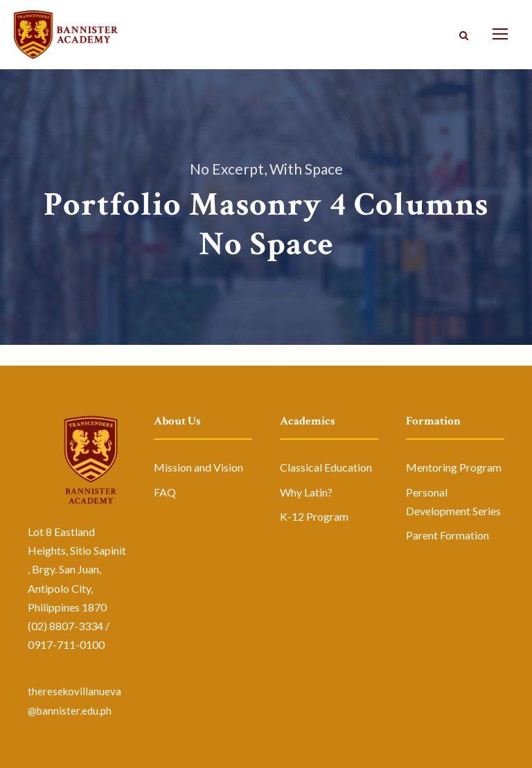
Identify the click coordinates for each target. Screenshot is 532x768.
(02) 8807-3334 (65, 626)
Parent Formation (447, 535)
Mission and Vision (198, 467)
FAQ (165, 492)
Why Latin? (306, 492)
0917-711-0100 (66, 644)
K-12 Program (314, 516)
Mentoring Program (454, 467)
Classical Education (326, 467)
